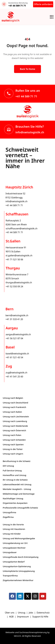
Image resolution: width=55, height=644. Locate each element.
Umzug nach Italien (12, 412)
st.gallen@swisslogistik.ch (19, 255)
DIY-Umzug (8, 466)
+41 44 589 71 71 (26, 96)
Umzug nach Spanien (13, 444)
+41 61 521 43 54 (14, 357)
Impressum (23, 617)
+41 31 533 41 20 (14, 319)
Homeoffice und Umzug (14, 475)
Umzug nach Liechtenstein (16, 416)
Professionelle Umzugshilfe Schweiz (20, 508)
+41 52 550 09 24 (14, 286)
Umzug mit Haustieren (14, 529)
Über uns (10, 613)
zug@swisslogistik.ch (16, 373)
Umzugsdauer (10, 552)
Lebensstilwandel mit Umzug (17, 484)
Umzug (22, 613)
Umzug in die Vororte (13, 524)
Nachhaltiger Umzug (13, 498)
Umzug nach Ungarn (13, 454)
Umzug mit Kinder (12, 534)
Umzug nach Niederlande (15, 426)
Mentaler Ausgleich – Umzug (17, 489)
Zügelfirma (8, 517)
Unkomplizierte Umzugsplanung (19, 571)
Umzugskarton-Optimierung (17, 566)
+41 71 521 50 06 (14, 259)
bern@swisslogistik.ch (17, 315)
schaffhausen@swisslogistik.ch (22, 228)
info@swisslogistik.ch (30, 132)
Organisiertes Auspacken (15, 503)
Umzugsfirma (9, 512)
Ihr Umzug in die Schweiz (15, 480)
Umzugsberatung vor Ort (15, 543)
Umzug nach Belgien (13, 398)
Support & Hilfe (40, 617)
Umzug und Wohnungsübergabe (19, 538)
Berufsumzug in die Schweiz (17, 461)
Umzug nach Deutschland (15, 403)
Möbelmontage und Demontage (19, 494)
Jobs (31, 613)
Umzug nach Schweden (14, 440)
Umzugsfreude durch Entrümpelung (21, 557)
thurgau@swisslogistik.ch (19, 282)
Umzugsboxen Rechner (14, 548)
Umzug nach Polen (12, 435)
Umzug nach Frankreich (14, 407)
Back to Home (27, 69)
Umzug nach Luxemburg (15, 421)
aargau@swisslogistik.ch (18, 334)
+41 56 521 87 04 (14, 338)
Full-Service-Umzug (12, 470)
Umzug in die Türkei (13, 449)
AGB (12, 617)
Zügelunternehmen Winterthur (18, 580)
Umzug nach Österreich (14, 430)
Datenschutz (43, 613)
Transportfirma (10, 576)
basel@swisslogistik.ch (17, 354)
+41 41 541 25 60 (14, 377)
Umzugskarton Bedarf (14, 562)
